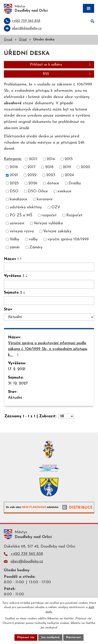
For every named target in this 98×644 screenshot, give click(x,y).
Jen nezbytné (50, 637)
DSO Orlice (38, 191)
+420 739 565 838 (27, 554)
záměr (15, 247)
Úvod (8, 40)
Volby (14, 239)
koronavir (45, 199)
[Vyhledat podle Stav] (49, 317)
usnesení (17, 223)
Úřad (23, 40)
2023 (51, 175)
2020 (85, 167)
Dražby (75, 183)
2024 (69, 175)
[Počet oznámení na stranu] (66, 416)
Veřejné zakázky (57, 231)
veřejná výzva (22, 231)
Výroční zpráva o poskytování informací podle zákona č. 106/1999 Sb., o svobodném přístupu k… (48, 349)
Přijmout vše (26, 637)
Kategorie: (13, 159)
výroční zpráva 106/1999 (68, 239)
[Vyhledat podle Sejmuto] (49, 301)
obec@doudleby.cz (27, 561)
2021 (14, 175)
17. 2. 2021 (17, 369)
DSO (14, 191)
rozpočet (49, 215)
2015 (69, 159)
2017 (31, 167)
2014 (51, 159)
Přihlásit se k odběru (61, 65)
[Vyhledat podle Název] (49, 267)
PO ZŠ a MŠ (21, 215)
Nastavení (73, 637)
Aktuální (15, 398)
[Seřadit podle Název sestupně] (21, 260)
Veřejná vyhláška (48, 223)
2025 (14, 183)
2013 (33, 159)
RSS (67, 74)
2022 (32, 175)
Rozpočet (74, 215)
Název (11, 259)
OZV (56, 207)
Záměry (36, 247)
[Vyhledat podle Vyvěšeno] (49, 284)
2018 (49, 167)
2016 (14, 167)
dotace (53, 183)
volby (33, 239)
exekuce (65, 191)
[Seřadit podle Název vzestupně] (21, 258)
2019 (67, 167)
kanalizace (19, 199)
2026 (33, 183)
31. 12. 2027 (18, 383)
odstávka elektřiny (26, 207)
